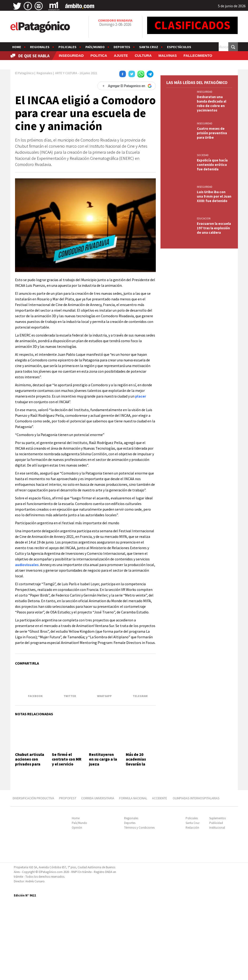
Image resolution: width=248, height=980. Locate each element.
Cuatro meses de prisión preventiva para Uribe (212, 302)
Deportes (122, 47)
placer (141, 417)
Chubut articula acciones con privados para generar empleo (30, 825)
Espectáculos (179, 47)
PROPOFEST (68, 876)
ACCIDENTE (160, 876)
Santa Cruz (149, 47)
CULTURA (143, 56)
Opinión (77, 905)
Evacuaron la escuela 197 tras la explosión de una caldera (214, 397)
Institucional (217, 905)
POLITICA (99, 56)
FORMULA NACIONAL (133, 876)
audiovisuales (27, 586)
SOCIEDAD (203, 324)
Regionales (40, 47)
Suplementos (217, 896)
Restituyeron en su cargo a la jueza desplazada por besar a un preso (103, 830)
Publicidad (216, 900)
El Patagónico (24, 94)
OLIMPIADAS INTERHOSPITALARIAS (196, 876)
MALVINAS (168, 56)
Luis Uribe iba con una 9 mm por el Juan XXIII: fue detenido (214, 365)
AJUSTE (121, 56)
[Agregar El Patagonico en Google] (126, 107)
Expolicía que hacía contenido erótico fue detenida (212, 334)
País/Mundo (95, 47)
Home (17, 47)
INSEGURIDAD (71, 56)
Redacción (192, 905)
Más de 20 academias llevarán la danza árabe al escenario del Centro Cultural (140, 830)
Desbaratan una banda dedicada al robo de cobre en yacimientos (212, 272)
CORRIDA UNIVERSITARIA (98, 876)
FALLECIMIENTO (198, 56)
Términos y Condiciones (139, 905)
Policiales (67, 47)
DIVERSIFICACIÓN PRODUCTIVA (33, 876)
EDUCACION (204, 387)
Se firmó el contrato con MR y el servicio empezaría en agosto (67, 827)
